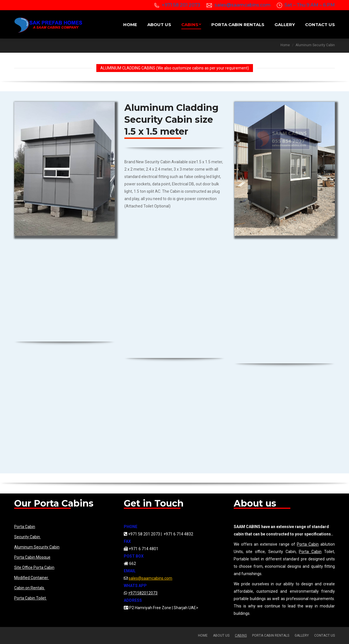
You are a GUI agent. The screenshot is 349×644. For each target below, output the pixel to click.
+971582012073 (143, 593)
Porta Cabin (25, 527)
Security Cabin (27, 537)
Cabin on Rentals (30, 588)
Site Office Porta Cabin (34, 567)
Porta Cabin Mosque (32, 557)
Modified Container (32, 578)
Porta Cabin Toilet (30, 598)
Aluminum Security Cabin (37, 547)
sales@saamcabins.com (242, 5)
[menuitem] (130, 24)
